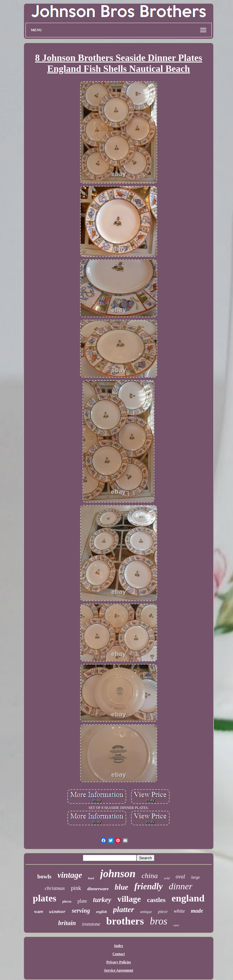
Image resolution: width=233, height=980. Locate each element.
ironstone (91, 924)
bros (159, 921)
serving (81, 911)
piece (163, 911)
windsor (57, 912)
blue (121, 887)
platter (124, 909)
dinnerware (98, 889)
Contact (119, 954)
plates (45, 898)
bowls (44, 876)
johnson (118, 874)
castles (156, 900)
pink (76, 888)
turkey (102, 900)
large (196, 877)
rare (176, 925)
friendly (149, 886)
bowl (91, 878)
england (188, 898)
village (129, 899)
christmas (55, 888)
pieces (67, 901)
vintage (70, 875)
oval (180, 877)
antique (146, 912)
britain (67, 923)
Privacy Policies (119, 962)
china (150, 876)
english (102, 912)
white (179, 911)
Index (118, 946)
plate (82, 901)
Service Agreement (119, 970)
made (197, 911)
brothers (125, 921)
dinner (181, 886)
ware (39, 912)
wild (167, 878)
